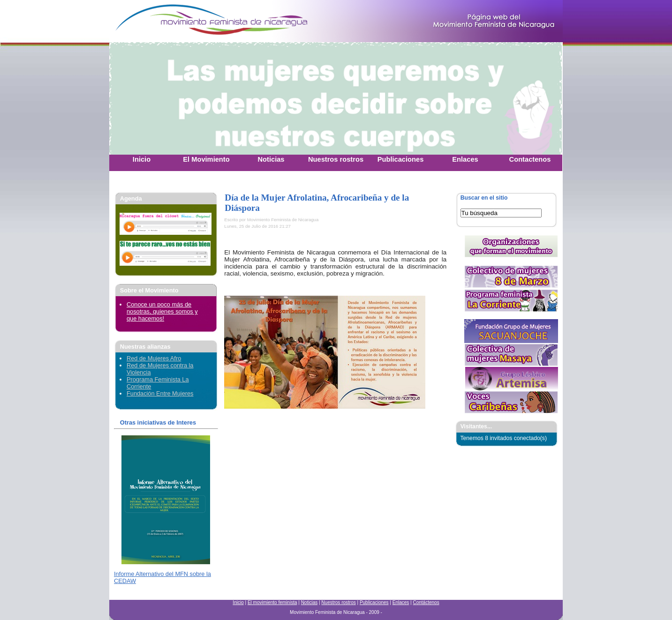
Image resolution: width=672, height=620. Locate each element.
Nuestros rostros (338, 602)
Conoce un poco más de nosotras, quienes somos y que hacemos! (162, 311)
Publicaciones (374, 602)
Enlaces (401, 602)
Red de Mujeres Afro (154, 358)
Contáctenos (426, 602)
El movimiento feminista (272, 602)
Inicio (238, 602)
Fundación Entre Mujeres (160, 393)
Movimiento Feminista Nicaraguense (168, 21)
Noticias (310, 602)
